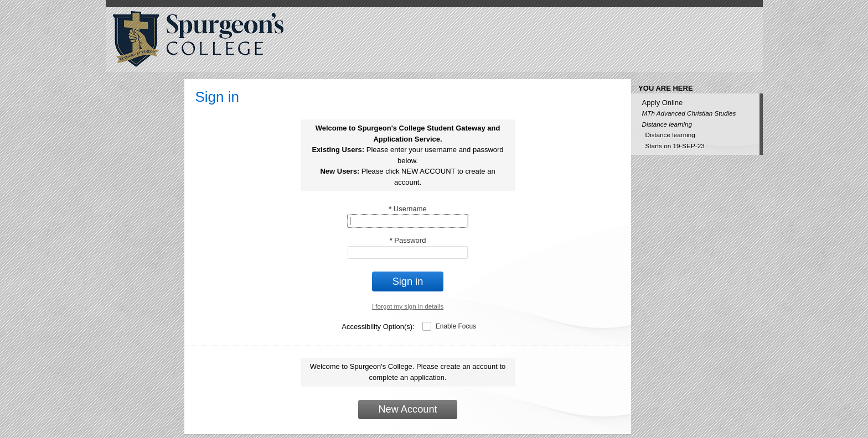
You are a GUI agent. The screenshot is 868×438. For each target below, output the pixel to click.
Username (408, 209)
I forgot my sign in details (408, 306)
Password (408, 240)
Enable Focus (456, 326)
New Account (407, 409)
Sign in (408, 281)
